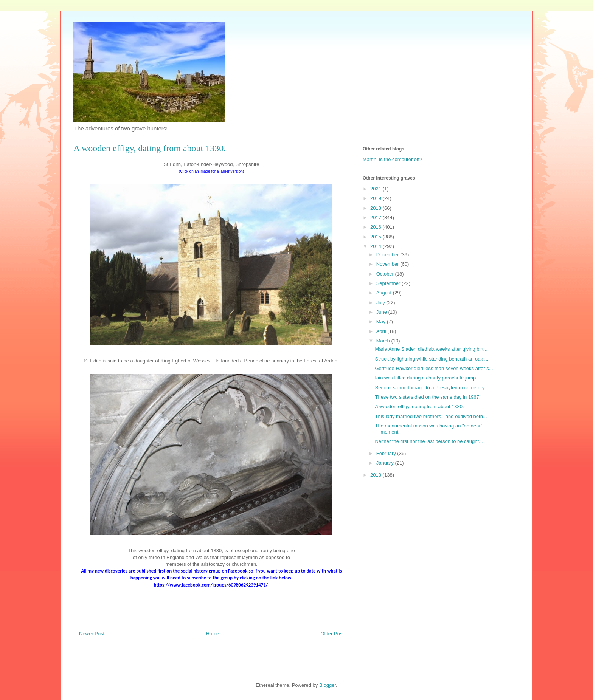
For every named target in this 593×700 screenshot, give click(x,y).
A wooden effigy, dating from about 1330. (419, 407)
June (382, 312)
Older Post (332, 634)
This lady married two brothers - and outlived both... (431, 416)
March (384, 341)
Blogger (328, 685)
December (388, 255)
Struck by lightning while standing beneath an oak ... (432, 359)
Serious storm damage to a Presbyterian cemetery (430, 388)
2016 (376, 227)
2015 (376, 237)
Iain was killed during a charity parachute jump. (426, 378)
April (382, 331)
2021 (376, 189)
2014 (376, 246)
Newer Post (92, 634)
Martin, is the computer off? (392, 159)
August (385, 293)
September (389, 283)
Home (213, 634)
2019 (376, 198)
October (386, 274)
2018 (376, 208)
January (386, 463)
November (388, 264)
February (387, 453)
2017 (376, 218)
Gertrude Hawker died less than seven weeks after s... (434, 368)
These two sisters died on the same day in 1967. (428, 397)
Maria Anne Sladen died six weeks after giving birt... (431, 349)
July (381, 303)
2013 (376, 475)
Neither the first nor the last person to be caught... (429, 441)
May (382, 321)
